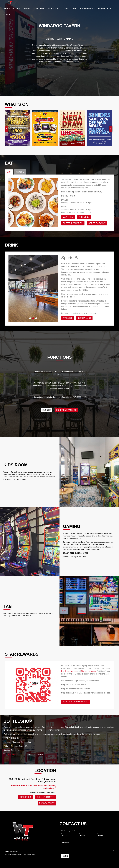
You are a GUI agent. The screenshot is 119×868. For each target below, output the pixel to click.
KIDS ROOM (53, 9)
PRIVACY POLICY (47, 803)
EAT (19, 9)
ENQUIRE (47, 410)
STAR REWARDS (87, 9)
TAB (75, 9)
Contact (8, 14)
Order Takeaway (97, 223)
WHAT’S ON (9, 9)
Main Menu (68, 217)
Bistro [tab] (9, 172)
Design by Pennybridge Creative (13, 854)
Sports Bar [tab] (20, 172)
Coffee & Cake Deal (73, 223)
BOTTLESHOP (104, 9)
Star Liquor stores (88, 671)
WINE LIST (67, 318)
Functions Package (66, 410)
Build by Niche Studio (29, 854)
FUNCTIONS (39, 9)
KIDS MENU (84, 217)
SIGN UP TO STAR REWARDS (76, 702)
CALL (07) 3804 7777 (46, 797)
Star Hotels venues (69, 671)
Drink (27, 9)
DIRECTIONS (26, 797)
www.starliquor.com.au (17, 754)
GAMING (66, 9)
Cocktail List (84, 318)
